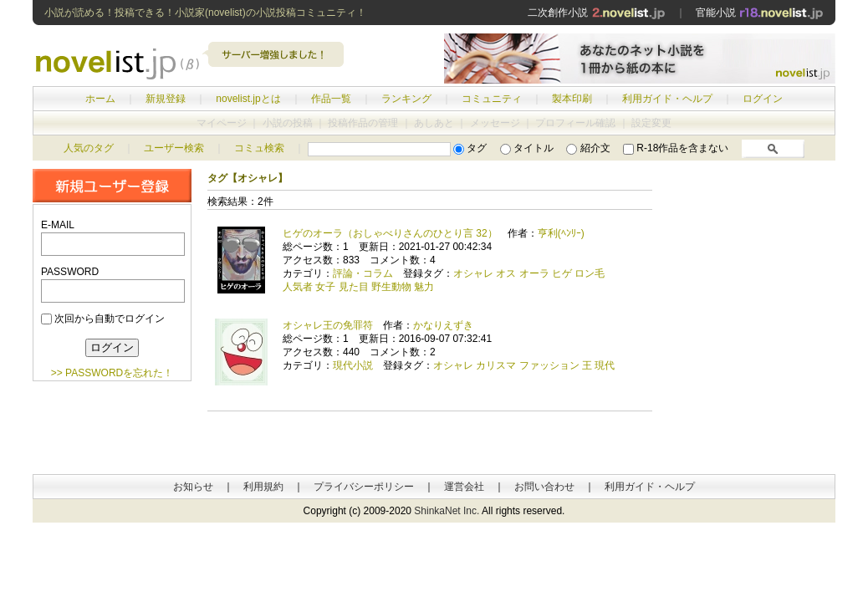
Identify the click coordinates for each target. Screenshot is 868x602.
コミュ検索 (259, 148)
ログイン (763, 99)
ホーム (100, 99)
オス (506, 273)
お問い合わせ (544, 487)
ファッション (549, 365)
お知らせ (193, 487)
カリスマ (496, 365)
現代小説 (353, 365)
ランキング (406, 99)
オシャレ (473, 273)
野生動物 (391, 287)
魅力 (424, 287)
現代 (605, 365)
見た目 (354, 287)
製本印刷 (572, 99)
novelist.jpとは (248, 99)
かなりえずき (443, 325)
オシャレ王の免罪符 (328, 325)
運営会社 (464, 487)
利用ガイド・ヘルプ (667, 99)
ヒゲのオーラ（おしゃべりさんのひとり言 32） (390, 233)
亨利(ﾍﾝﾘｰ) (561, 233)
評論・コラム (363, 273)
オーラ (534, 273)
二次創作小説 (596, 13)
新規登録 (166, 99)
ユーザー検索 (174, 148)
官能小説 (760, 13)
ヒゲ (562, 273)
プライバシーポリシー (364, 487)
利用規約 (263, 487)
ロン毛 (590, 273)
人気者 (298, 287)
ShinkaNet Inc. (447, 511)
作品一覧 (331, 99)
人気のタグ (89, 148)
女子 (325, 287)
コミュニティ (492, 99)
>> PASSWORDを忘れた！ (112, 373)
